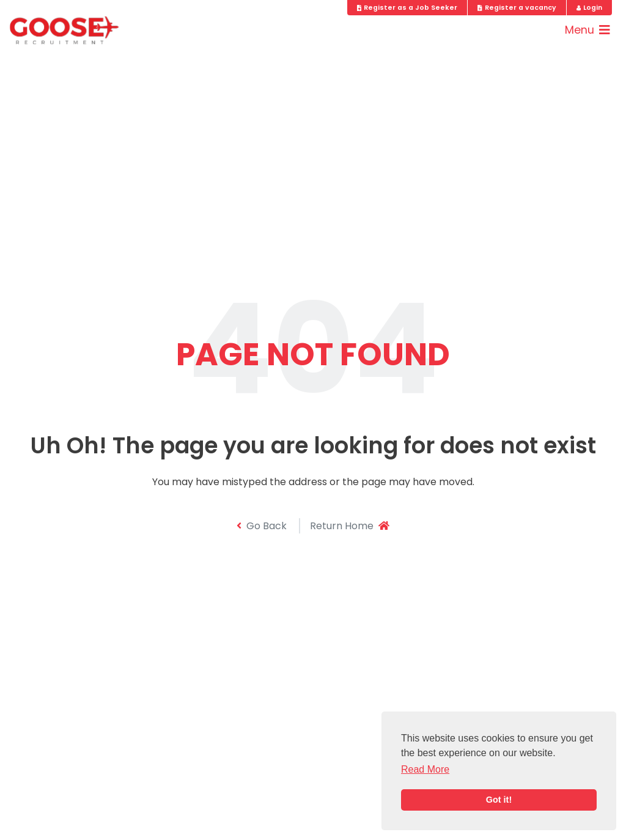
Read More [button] (425, 769)
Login (590, 8)
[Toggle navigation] (587, 30)
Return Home (350, 526)
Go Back (262, 526)
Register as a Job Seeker (407, 8)
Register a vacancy (517, 8)
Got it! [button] (499, 800)
